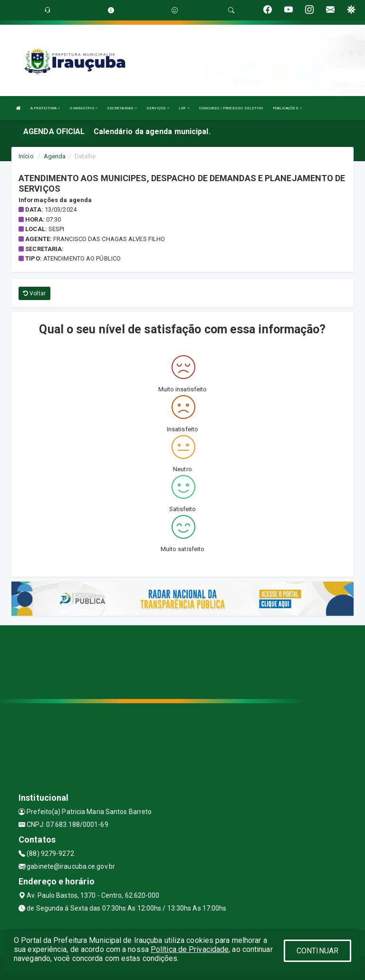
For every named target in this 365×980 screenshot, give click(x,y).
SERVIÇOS (158, 108)
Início (26, 156)
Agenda (55, 156)
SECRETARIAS (122, 108)
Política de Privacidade (190, 949)
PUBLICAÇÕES (287, 108)
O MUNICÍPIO (84, 108)
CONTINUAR (317, 951)
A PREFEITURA (45, 108)
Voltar (34, 293)
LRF (184, 108)
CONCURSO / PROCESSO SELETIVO (231, 108)
